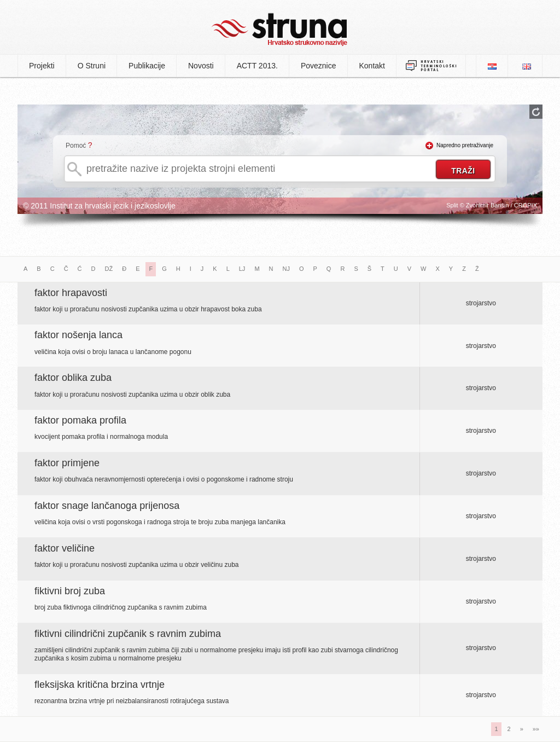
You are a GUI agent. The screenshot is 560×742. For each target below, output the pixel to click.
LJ (242, 269)
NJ (286, 269)
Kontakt (372, 66)
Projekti (42, 66)
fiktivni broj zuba (70, 591)
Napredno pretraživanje (465, 145)
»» (536, 729)
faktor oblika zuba (73, 378)
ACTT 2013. (257, 66)
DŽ (109, 269)
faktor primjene (67, 463)
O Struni (92, 66)
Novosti (201, 66)
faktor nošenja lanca (78, 335)
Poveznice (319, 66)
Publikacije (147, 66)
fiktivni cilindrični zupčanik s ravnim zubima (128, 634)
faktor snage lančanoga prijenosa (107, 506)
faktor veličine (65, 548)
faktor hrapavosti (71, 293)
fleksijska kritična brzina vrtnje (100, 685)
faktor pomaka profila (80, 420)
